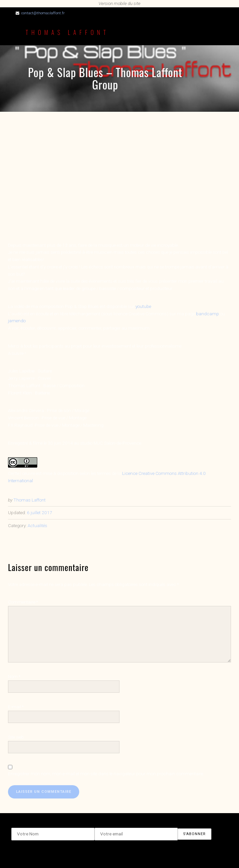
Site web (16, 737)
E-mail (16, 707)
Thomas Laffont (67, 32)
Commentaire (23, 602)
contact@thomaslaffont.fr (43, 13)
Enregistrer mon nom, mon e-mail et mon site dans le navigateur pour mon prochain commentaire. (106, 774)
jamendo (17, 321)
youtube (143, 306)
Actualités (37, 525)
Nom (14, 676)
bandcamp (208, 314)
